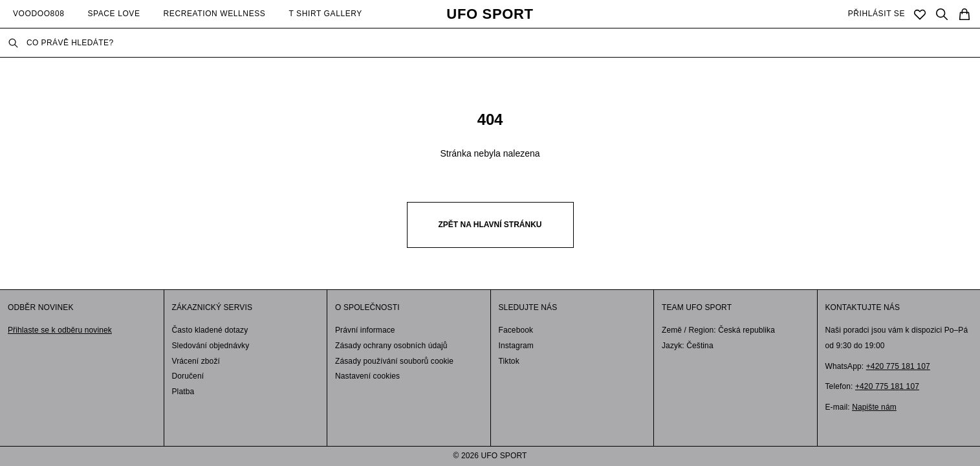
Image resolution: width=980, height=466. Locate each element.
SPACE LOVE (114, 14)
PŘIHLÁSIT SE (877, 14)
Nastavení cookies (367, 376)
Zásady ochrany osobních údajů (391, 346)
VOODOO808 (38, 14)
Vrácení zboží (196, 361)
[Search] (942, 14)
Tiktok (509, 361)
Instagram (516, 346)
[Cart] (964, 14)
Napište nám (874, 407)
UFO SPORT (490, 14)
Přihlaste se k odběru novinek (60, 330)
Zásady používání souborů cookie (394, 361)
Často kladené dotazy (210, 330)
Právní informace (365, 330)
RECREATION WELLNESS (215, 14)
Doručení (188, 376)
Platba (183, 392)
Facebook (516, 330)
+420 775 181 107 (898, 366)
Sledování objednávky (211, 346)
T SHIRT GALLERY (325, 14)
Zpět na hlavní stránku (490, 225)
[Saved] (920, 14)
